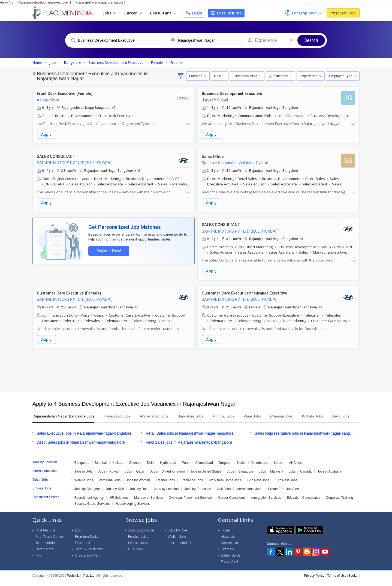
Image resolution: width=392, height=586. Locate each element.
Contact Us (229, 548)
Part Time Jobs (110, 485)
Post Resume (226, 13)
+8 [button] (320, 306)
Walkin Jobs (177, 542)
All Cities (295, 468)
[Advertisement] (196, 369)
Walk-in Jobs (84, 485)
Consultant (163, 13)
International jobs (181, 548)
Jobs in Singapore (240, 477)
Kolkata (118, 468)
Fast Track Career (49, 542)
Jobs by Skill (115, 494)
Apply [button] (46, 135)
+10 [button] (137, 170)
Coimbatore (260, 468)
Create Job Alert (87, 561)
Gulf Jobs (224, 494)
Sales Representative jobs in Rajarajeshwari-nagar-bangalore (305, 438)
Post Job (343, 13)
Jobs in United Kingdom (168, 477)
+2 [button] (114, 108)
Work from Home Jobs (225, 485)
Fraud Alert (230, 567)
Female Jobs (138, 548)
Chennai (135, 468)
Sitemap (227, 554)
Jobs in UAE (83, 477)
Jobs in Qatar (135, 477)
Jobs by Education (198, 494)
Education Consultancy (304, 503)
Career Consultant (231, 503)
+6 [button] (136, 306)
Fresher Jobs (165, 485)
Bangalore (82, 468)
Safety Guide (231, 561)
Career (133, 13)
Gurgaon (225, 468)
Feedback (82, 548)
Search (311, 40)
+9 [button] (301, 238)
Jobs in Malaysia (271, 477)
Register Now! (108, 250)
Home (225, 535)
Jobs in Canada (300, 477)
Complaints (44, 554)
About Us (228, 542)
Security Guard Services (92, 509)
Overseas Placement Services (191, 503)
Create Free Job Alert (284, 494)
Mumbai (101, 468)
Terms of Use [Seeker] (343, 581)
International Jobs (249, 494)
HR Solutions (119, 503)
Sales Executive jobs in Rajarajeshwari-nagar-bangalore (84, 438)
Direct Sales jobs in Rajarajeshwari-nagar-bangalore (81, 447)
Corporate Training (340, 503)
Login (194, 13)
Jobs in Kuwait (109, 477)
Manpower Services (148, 503)
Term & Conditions (89, 554)
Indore (279, 468)
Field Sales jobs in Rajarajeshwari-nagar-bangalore (189, 447)
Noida (241, 468)
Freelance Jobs (192, 485)
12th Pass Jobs (258, 485)
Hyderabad (168, 468)
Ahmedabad (204, 468)
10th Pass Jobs (286, 485)
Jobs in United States (206, 477)
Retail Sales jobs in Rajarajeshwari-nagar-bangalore (190, 438)
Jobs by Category (87, 494)
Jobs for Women (138, 485)
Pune (186, 468)
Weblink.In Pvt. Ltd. (81, 581)
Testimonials (45, 548)
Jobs (109, 13)
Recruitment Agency (89, 503)
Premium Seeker (87, 542)
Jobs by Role (139, 494)
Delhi (151, 468)
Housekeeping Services (132, 509)
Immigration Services (266, 503)
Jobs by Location (166, 494)
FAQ (39, 561)
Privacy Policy (314, 581)
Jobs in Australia (329, 477)
